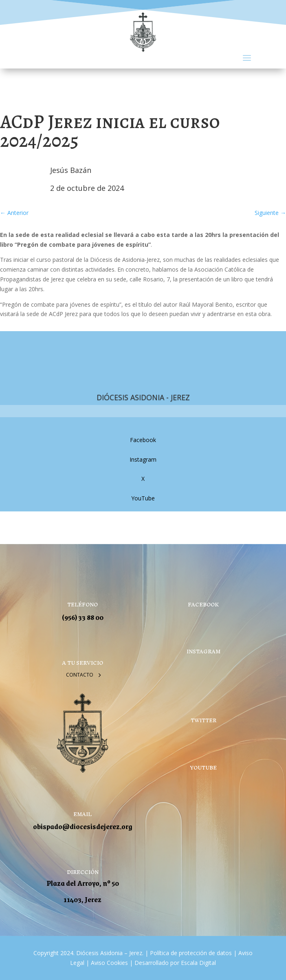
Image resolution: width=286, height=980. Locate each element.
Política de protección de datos (191, 953)
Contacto (80, 675)
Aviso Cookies (109, 963)
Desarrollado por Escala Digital (175, 963)
